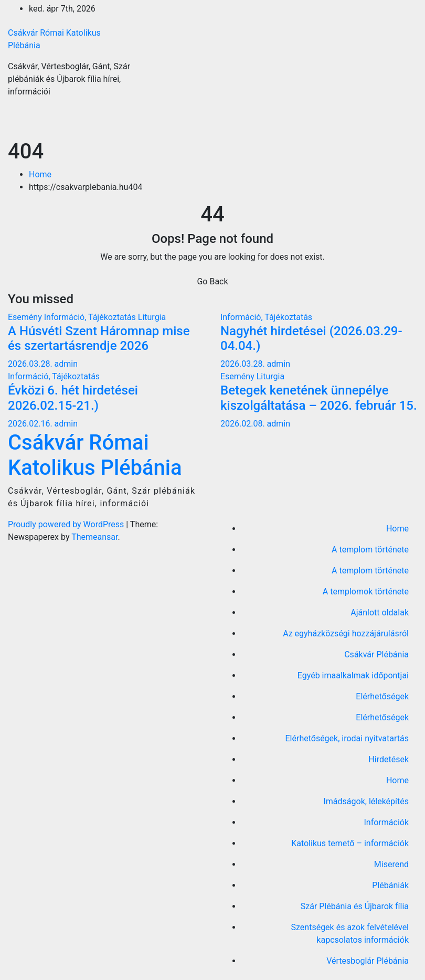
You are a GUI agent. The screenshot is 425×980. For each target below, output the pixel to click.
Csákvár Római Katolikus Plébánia (95, 455)
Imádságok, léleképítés (366, 801)
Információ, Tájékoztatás (91, 317)
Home (40, 174)
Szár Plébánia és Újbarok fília (355, 906)
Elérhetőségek (382, 696)
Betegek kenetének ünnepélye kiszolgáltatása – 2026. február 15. (319, 398)
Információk (386, 822)
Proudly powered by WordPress (67, 524)
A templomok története (366, 592)
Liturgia (152, 317)
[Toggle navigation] (402, 123)
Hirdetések (389, 759)
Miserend (391, 864)
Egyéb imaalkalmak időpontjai (353, 675)
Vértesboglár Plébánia (368, 961)
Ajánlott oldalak (380, 612)
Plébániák (390, 885)
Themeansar (94, 537)
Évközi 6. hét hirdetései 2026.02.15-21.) (73, 398)
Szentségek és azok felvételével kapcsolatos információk (350, 934)
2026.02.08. (244, 424)
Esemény (26, 317)
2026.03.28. (31, 364)
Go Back (212, 281)
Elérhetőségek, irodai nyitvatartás (347, 738)
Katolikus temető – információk (350, 843)
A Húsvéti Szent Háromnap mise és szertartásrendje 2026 (99, 339)
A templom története (370, 550)
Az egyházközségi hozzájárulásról (346, 633)
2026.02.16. (31, 424)
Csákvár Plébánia (376, 654)
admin (66, 364)
